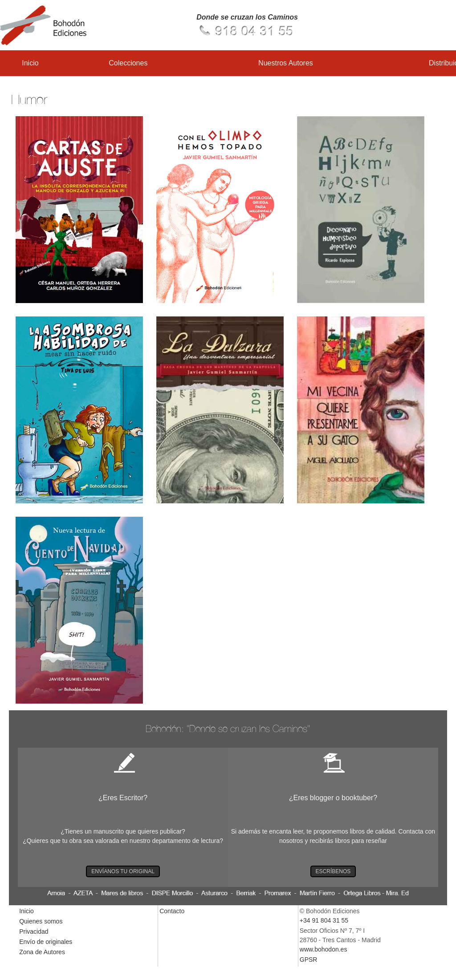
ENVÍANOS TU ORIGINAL (123, 871)
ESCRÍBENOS (333, 871)
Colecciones (128, 63)
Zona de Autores (42, 952)
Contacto (172, 911)
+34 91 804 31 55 (324, 920)
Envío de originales (46, 942)
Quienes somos (41, 921)
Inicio (30, 63)
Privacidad (34, 931)
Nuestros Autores (286, 63)
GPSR (309, 960)
